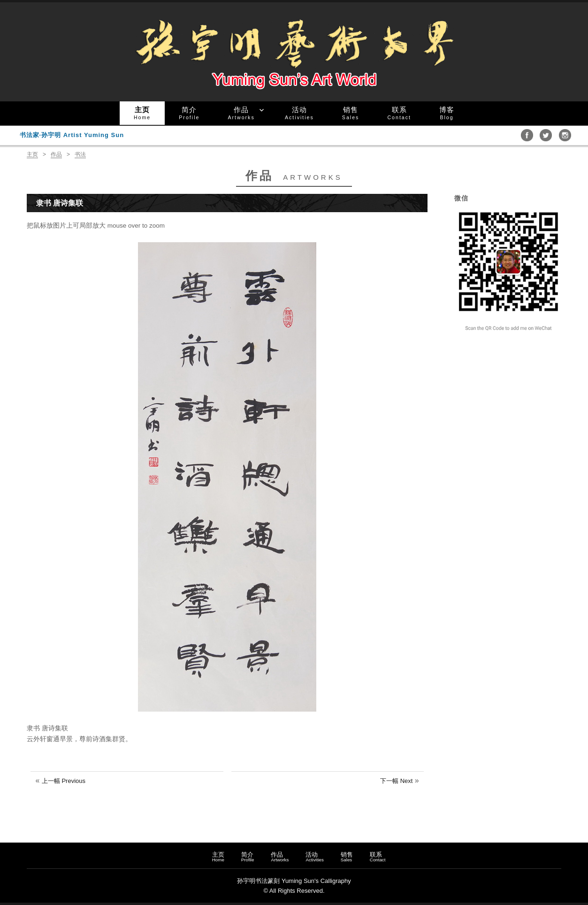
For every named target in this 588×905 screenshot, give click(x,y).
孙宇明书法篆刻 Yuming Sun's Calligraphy (294, 881)
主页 (142, 113)
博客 (447, 113)
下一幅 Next (396, 781)
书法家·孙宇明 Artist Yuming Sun (72, 135)
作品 (241, 113)
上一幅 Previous (64, 781)
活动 (299, 113)
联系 (399, 113)
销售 (351, 113)
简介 (189, 113)
